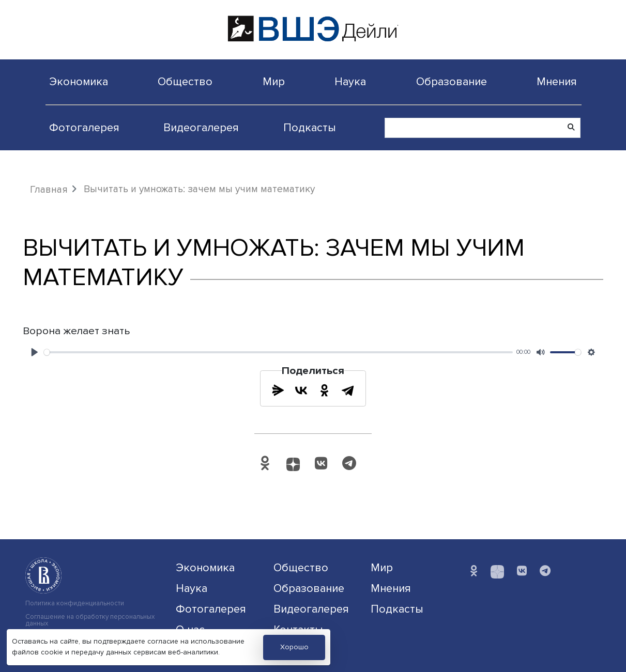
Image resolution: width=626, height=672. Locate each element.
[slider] (278, 353)
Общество (185, 82)
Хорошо (294, 647)
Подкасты (310, 128)
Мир (274, 82)
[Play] (35, 352)
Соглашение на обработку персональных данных (90, 620)
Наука (350, 82)
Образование (452, 82)
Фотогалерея (84, 128)
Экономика (79, 82)
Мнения (557, 82)
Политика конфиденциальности (75, 604)
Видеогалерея (201, 128)
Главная (49, 190)
